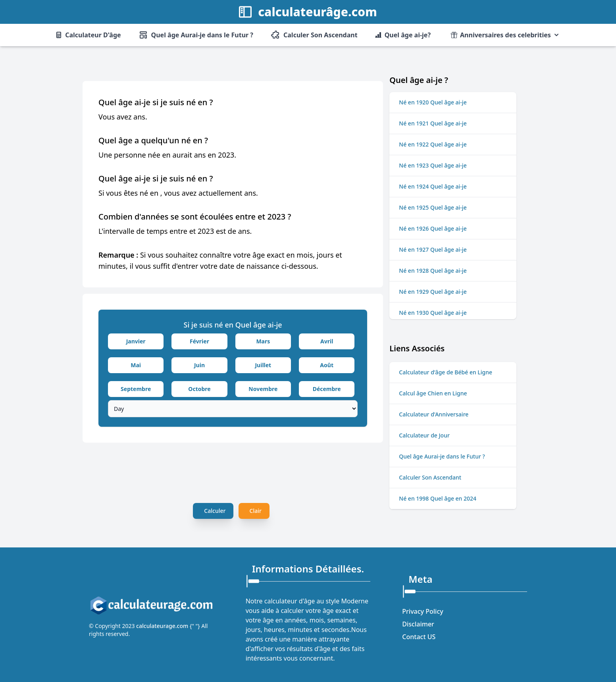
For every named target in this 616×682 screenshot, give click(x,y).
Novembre (263, 389)
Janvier (136, 341)
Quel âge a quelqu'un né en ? (153, 140)
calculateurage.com (163, 626)
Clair (256, 511)
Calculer (215, 511)
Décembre (327, 389)
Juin (199, 365)
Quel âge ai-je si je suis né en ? (156, 102)
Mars (263, 341)
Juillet (263, 365)
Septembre (136, 389)
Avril (327, 341)
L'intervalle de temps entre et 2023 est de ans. (175, 231)
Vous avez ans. (123, 117)
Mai (136, 365)
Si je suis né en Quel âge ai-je (233, 325)
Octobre (199, 389)
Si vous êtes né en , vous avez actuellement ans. (178, 193)
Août (327, 365)
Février (199, 341)
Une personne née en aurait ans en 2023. (167, 155)
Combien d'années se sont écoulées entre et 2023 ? (195, 217)
